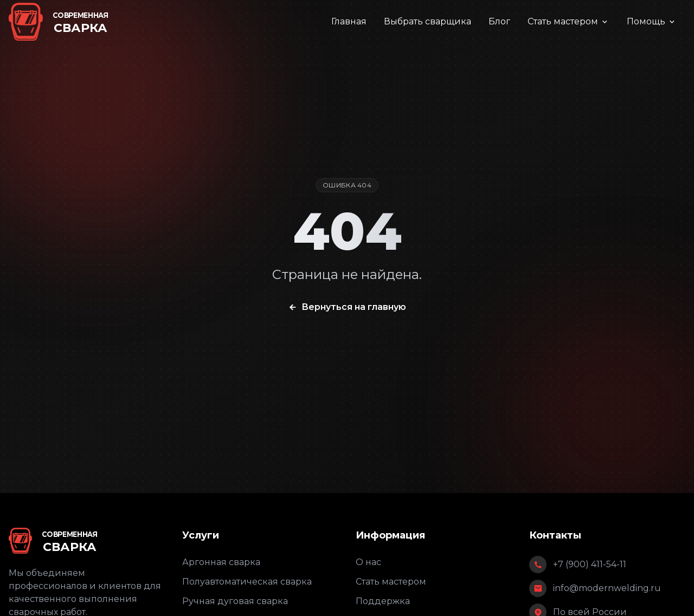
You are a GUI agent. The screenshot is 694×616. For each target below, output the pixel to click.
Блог (499, 21)
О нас (368, 562)
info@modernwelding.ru (607, 588)
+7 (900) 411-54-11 (590, 564)
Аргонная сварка (221, 562)
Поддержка (383, 601)
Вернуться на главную (347, 307)
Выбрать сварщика (428, 21)
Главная (349, 21)
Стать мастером (568, 22)
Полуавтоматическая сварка (247, 582)
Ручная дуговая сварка (235, 601)
